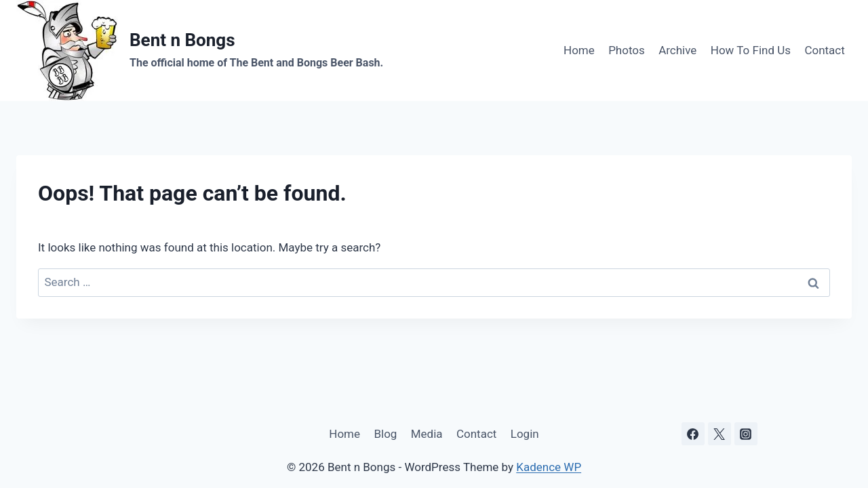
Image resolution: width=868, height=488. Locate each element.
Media (427, 434)
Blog (385, 434)
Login (525, 434)
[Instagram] (746, 434)
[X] (719, 434)
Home (579, 50)
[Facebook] (693, 434)
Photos (627, 50)
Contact (824, 50)
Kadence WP (549, 467)
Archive (677, 50)
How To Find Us (751, 50)
